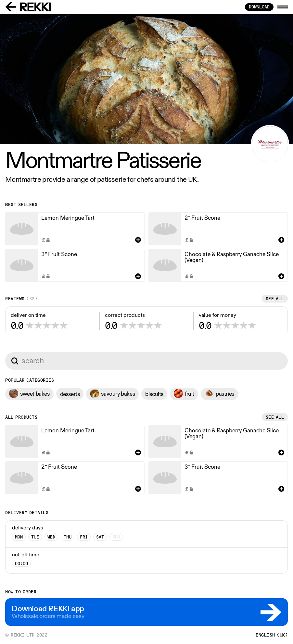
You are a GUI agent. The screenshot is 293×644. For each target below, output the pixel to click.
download (259, 7)
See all (275, 299)
